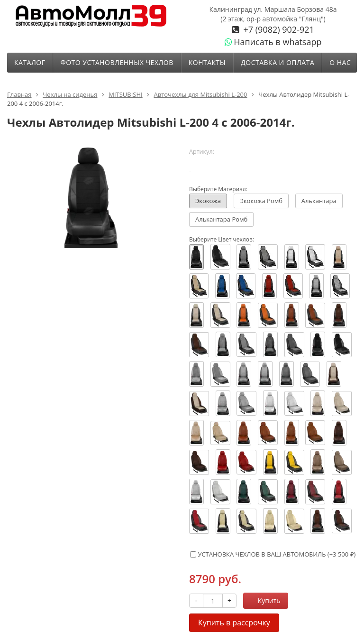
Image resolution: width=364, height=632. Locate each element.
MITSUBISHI (125, 94)
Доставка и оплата (278, 62)
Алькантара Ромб (221, 219)
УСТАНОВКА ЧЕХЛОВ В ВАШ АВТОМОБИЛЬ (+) (273, 554)
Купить (264, 600)
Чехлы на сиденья (70, 94)
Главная (19, 94)
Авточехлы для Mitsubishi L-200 (200, 94)
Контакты (207, 62)
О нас (340, 62)
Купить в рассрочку (234, 623)
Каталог (30, 62)
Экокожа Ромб (261, 201)
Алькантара (319, 201)
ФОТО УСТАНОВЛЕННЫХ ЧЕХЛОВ (117, 62)
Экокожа (208, 201)
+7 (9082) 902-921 (278, 29)
